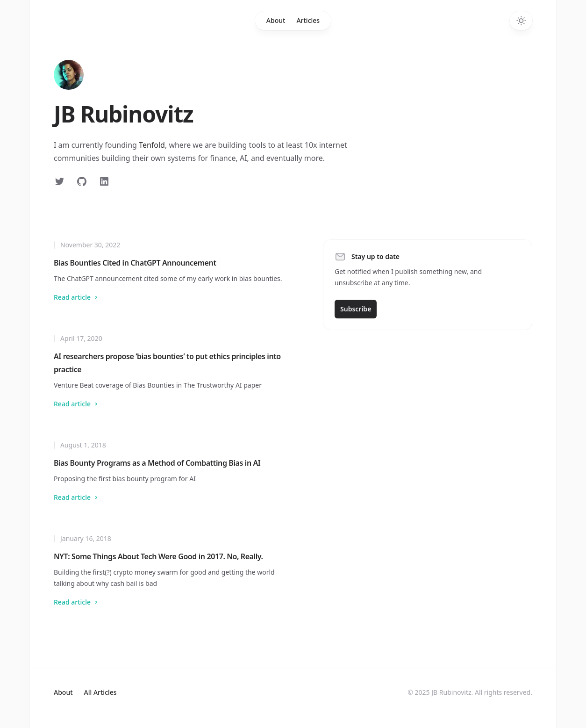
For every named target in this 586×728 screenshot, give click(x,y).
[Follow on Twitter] (59, 181)
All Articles (100, 692)
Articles (308, 20)
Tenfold (152, 145)
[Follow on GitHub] (82, 181)
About (276, 20)
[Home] (69, 75)
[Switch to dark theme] (521, 21)
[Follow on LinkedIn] (104, 181)
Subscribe (356, 309)
